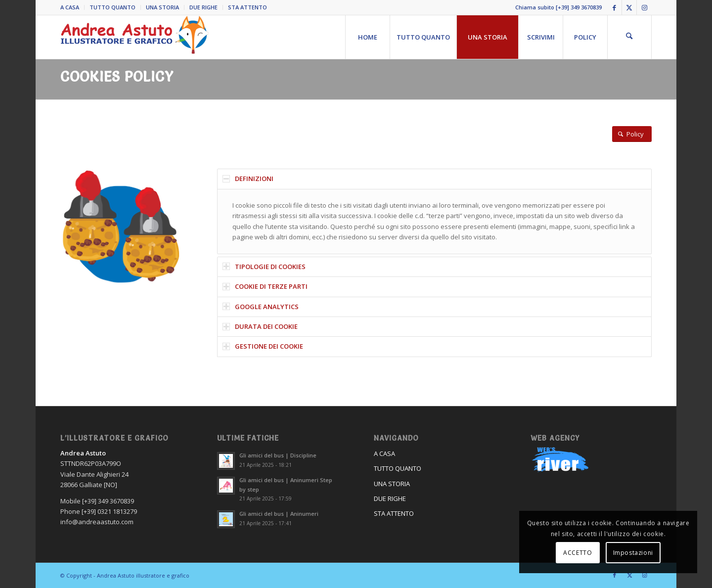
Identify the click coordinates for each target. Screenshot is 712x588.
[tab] (434, 179)
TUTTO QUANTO (112, 7)
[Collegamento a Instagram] (644, 7)
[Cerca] (629, 37)
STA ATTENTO (247, 7)
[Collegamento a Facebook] (614, 7)
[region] (434, 222)
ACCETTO (578, 553)
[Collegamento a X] (629, 7)
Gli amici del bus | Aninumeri (279, 514)
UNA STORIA (162, 7)
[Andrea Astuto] (134, 37)
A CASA (70, 7)
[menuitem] (72, 7)
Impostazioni (633, 553)
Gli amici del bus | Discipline (278, 455)
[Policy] (632, 134)
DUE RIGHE (203, 7)
